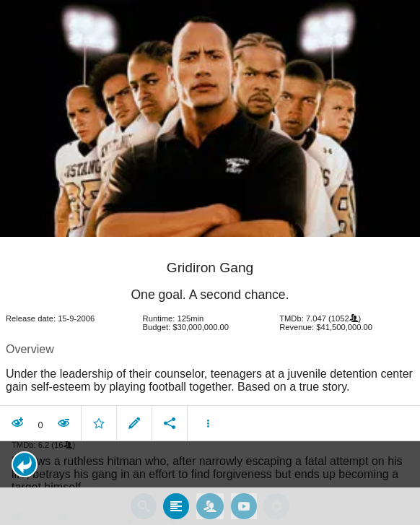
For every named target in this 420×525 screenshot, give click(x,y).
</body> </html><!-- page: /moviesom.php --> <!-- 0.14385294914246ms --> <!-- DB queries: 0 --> (210, 262)
